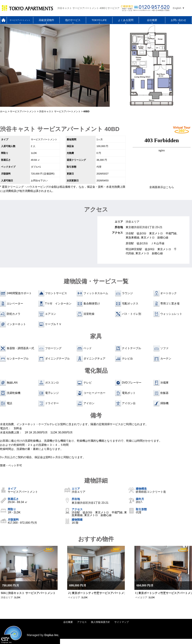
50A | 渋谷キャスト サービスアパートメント (28, 593)
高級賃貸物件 (46, 20)
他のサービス (73, 20)
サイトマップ (122, 622)
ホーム (3, 20)
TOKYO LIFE (99, 20)
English (177, 8)
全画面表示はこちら (162, 187)
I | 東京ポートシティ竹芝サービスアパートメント (164, 593)
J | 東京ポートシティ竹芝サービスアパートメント (96, 593)
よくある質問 (126, 20)
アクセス (82, 622)
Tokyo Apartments (27, 8)
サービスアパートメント (20, 20)
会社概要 (152, 20)
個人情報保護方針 (100, 622)
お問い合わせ (178, 20)
